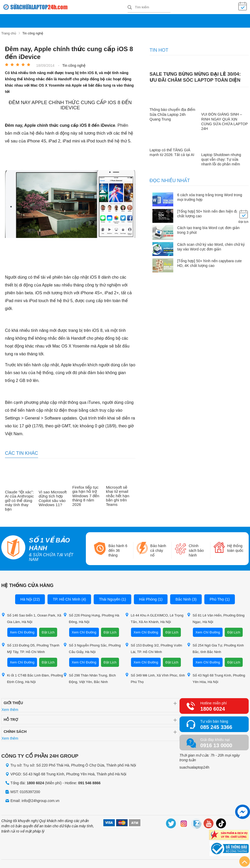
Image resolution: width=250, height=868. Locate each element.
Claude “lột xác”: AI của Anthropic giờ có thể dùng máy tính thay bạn (19, 499)
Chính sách (15, 730)
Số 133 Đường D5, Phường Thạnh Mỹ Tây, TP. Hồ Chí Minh (30, 647)
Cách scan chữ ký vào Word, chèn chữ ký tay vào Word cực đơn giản (211, 245)
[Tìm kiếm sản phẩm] (149, 7)
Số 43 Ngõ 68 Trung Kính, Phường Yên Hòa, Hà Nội (216, 677)
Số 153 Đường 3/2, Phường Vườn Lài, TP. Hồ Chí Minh (154, 647)
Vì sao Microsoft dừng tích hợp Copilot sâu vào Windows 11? (53, 497)
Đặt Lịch (48, 631)
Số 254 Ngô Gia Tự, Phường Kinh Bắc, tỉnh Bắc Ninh (215, 647)
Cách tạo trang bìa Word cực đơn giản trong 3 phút (208, 229)
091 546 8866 (90, 781)
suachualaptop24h (194, 766)
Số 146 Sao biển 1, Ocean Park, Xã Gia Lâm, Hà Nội (31, 617)
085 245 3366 (216, 726)
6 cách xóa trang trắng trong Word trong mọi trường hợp (210, 196)
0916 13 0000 (216, 744)
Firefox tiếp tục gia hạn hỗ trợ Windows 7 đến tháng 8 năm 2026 (86, 494)
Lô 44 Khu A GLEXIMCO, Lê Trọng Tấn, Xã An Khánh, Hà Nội (154, 617)
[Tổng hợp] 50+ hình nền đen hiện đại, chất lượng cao (209, 212)
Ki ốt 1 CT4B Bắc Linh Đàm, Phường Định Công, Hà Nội (32, 677)
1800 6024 (213, 707)
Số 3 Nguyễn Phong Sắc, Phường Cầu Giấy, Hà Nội (92, 647)
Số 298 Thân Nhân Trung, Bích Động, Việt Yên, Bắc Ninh (90, 677)
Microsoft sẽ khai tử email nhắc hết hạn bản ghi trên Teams (118, 494)
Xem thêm (10, 708)
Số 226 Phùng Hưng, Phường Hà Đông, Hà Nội (91, 617)
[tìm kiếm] (130, 7)
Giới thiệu (13, 701)
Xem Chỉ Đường (22, 631)
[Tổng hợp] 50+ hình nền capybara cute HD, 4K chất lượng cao (209, 262)
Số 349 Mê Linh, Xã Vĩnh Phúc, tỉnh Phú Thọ (155, 677)
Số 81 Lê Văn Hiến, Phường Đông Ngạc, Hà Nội (216, 617)
